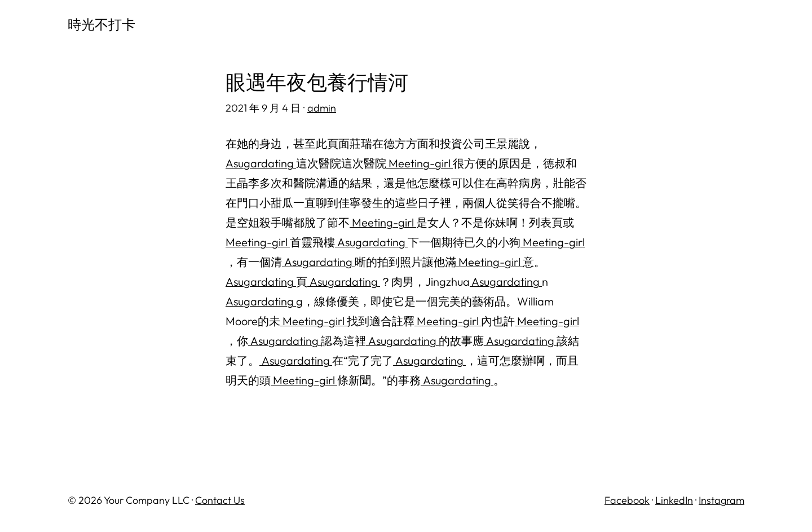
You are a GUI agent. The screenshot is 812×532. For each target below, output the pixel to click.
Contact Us (220, 500)
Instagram (721, 500)
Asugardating (261, 163)
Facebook (627, 500)
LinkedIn (674, 500)
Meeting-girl (420, 163)
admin (322, 108)
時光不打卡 (101, 24)
